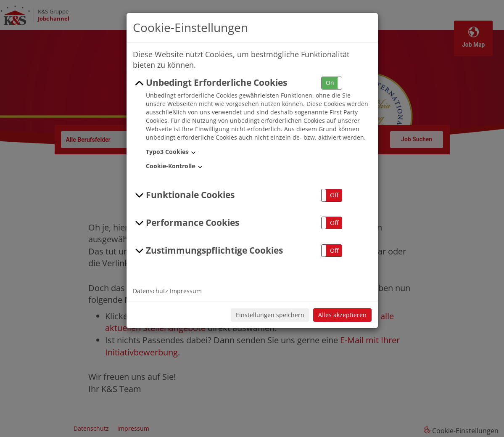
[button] (332, 83)
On (330, 83)
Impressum (186, 291)
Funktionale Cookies (184, 195)
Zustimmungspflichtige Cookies (208, 251)
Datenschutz (150, 291)
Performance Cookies (186, 223)
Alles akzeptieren (342, 315)
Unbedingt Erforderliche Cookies (210, 83)
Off (334, 195)
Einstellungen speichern (270, 315)
